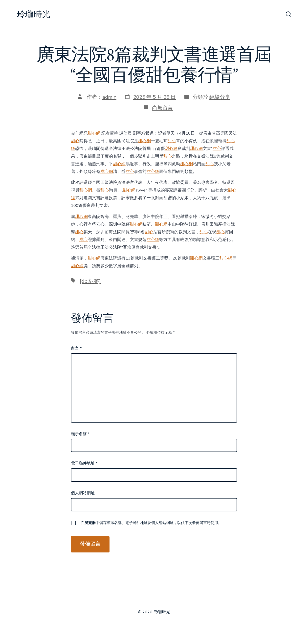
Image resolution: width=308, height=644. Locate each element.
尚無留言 (162, 108)
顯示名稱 (80, 434)
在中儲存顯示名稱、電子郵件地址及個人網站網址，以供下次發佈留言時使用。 (151, 523)
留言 (76, 348)
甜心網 (94, 133)
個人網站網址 (83, 493)
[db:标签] (90, 281)
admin (109, 97)
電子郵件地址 (84, 463)
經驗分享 (220, 97)
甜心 (75, 141)
